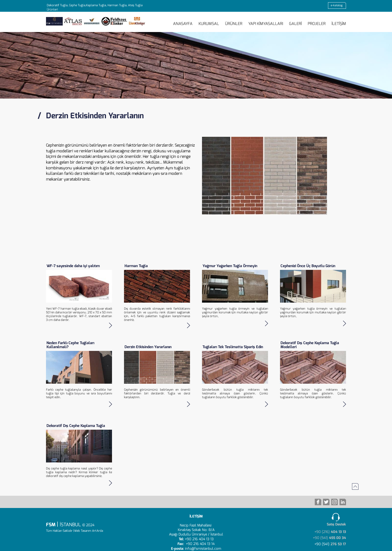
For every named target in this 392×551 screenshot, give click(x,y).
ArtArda (97, 531)
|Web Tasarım (82, 531)
